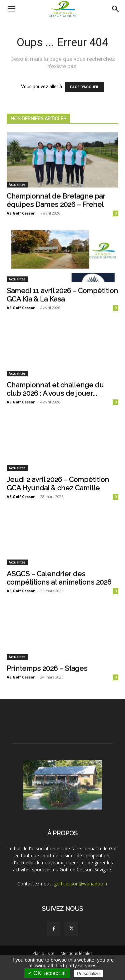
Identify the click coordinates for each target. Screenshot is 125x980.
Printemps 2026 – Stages (47, 668)
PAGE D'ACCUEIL (84, 87)
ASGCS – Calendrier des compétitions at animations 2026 (59, 578)
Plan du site (43, 953)
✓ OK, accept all (47, 973)
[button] (11, 9)
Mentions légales (76, 953)
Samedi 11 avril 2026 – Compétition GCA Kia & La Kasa (62, 295)
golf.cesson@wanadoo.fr (81, 884)
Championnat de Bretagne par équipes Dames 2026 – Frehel (56, 200)
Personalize (88, 973)
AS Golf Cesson (21, 213)
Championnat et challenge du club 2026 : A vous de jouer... (55, 389)
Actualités (17, 185)
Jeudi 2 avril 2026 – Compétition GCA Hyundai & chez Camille (58, 484)
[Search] (116, 9)
